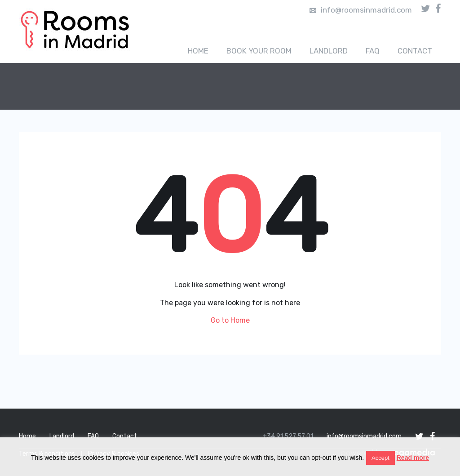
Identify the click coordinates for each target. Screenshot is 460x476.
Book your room (259, 51)
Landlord (329, 51)
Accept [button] (380, 458)
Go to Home (230, 320)
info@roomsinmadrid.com (361, 10)
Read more (413, 458)
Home (198, 51)
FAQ (373, 51)
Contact (415, 51)
